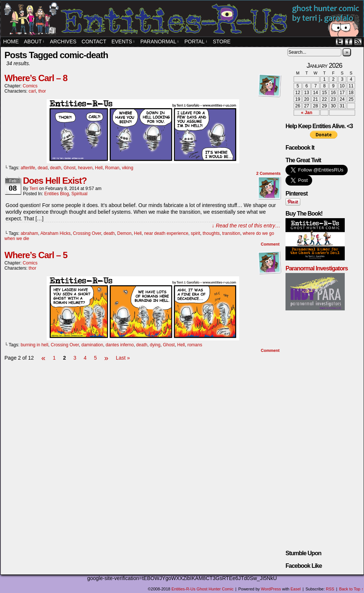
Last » (123, 358)
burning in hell (35, 345)
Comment (270, 244)
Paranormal (160, 41)
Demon (124, 233)
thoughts (211, 233)
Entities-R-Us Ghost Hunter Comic (203, 589)
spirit (195, 233)
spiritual (79, 194)
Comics (30, 86)
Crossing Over (87, 233)
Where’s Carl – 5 (36, 255)
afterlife (28, 168)
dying (155, 345)
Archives (63, 41)
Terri (34, 189)
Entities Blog (56, 194)
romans (195, 345)
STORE (222, 41)
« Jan (307, 113)
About (34, 41)
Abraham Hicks (55, 233)
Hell (99, 168)
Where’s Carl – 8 (36, 78)
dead (43, 168)
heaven (85, 168)
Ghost (70, 168)
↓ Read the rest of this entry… (246, 226)
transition (231, 233)
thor (42, 91)
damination (92, 345)
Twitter (339, 42)
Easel (296, 589)
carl (32, 91)
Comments (268, 173)
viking (128, 168)
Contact (94, 41)
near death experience (166, 233)
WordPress (271, 589)
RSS (358, 42)
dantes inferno (120, 345)
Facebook (349, 42)
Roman (112, 168)
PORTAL (196, 41)
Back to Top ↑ (351, 589)
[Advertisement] (143, 385)
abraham (29, 233)
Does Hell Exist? (55, 181)
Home (11, 41)
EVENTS (123, 41)
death (56, 168)
